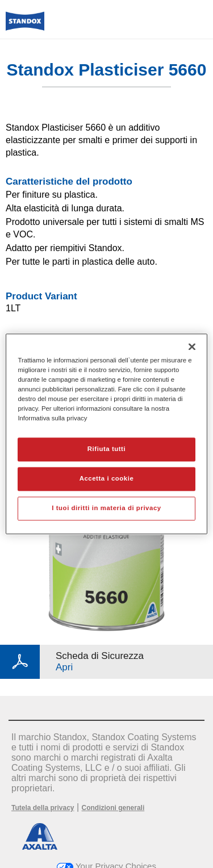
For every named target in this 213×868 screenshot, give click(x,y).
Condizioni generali (113, 808)
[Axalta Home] (25, 26)
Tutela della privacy (43, 808)
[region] (106, 434)
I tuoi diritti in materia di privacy (106, 508)
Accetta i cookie (107, 479)
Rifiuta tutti (106, 449)
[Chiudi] (192, 347)
